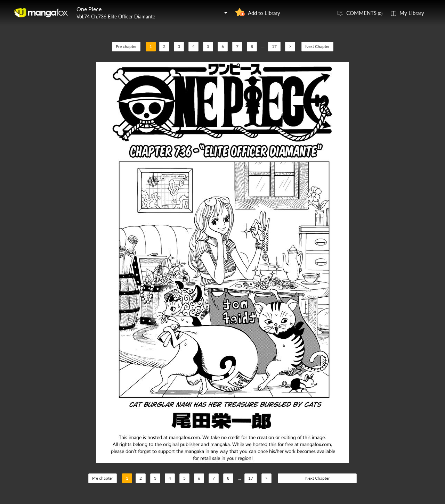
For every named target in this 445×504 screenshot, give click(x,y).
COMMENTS (364, 13)
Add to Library (264, 13)
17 (274, 46)
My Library (412, 13)
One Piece (89, 9)
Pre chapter (126, 46)
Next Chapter (317, 46)
